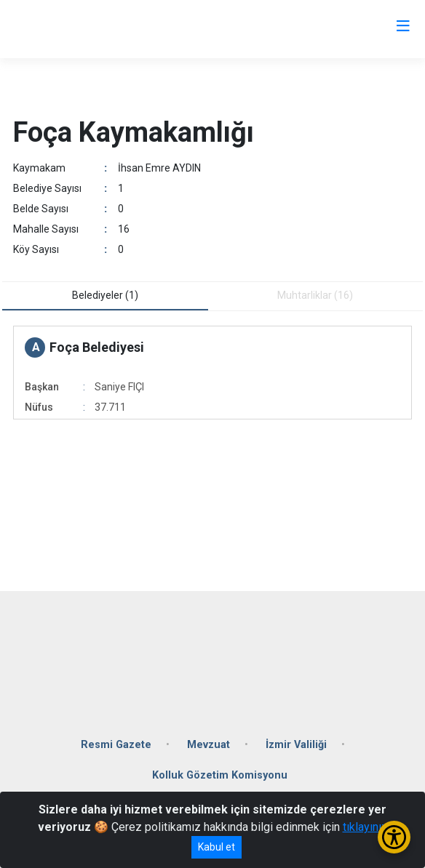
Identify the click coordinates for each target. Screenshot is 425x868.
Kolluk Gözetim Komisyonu (220, 775)
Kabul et (217, 847)
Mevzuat (208, 745)
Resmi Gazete (116, 745)
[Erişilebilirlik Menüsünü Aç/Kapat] (394, 837)
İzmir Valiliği (296, 745)
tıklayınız (365, 827)
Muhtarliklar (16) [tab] (315, 295)
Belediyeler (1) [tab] (105, 295)
